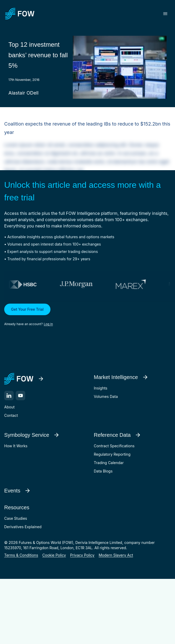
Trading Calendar (109, 463)
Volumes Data (106, 396)
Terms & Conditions (21, 555)
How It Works (16, 446)
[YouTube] (20, 396)
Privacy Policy (82, 555)
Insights (101, 388)
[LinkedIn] (9, 396)
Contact (11, 415)
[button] (87, 315)
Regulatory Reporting (112, 454)
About (9, 407)
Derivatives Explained (23, 527)
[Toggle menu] (165, 14)
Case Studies (16, 518)
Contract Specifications (114, 446)
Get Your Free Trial (27, 309)
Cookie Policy (54, 555)
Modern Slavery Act (116, 555)
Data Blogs (103, 471)
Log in (48, 324)
